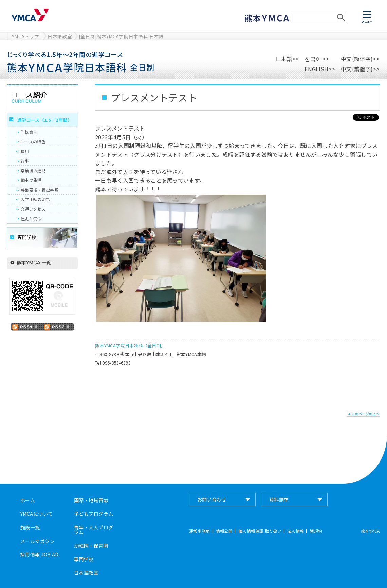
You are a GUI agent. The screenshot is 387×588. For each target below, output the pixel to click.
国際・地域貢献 (91, 500)
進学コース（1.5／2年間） (45, 120)
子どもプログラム (94, 514)
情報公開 (224, 531)
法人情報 (296, 531)
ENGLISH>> (320, 69)
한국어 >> (317, 59)
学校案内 (29, 132)
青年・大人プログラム (94, 530)
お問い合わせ (212, 499)
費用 (25, 151)
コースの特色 (33, 142)
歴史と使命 (31, 219)
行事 (25, 161)
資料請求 (279, 499)
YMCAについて (36, 514)
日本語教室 (60, 36)
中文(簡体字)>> (360, 59)
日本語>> (287, 59)
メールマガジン (38, 541)
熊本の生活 (31, 180)
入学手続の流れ (35, 199)
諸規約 (316, 531)
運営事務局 (200, 531)
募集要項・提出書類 (40, 190)
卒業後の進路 (33, 170)
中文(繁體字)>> (360, 69)
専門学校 (84, 559)
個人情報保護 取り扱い (260, 531)
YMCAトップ (25, 36)
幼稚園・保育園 (91, 546)
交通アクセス (33, 209)
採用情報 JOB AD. (40, 554)
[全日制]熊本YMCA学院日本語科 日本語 (121, 36)
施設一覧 (30, 527)
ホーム (28, 500)
